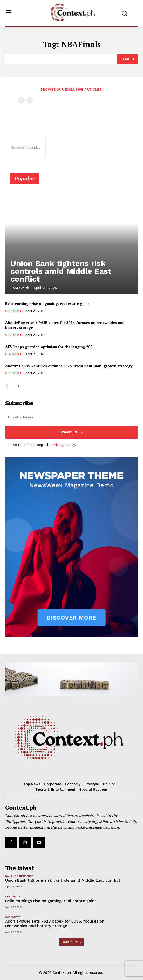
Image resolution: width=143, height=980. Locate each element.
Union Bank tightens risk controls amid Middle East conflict (61, 271)
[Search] (127, 59)
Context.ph (20, 288)
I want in (71, 432)
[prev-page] (21, 100)
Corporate (14, 311)
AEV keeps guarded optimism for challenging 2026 (50, 347)
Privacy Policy (64, 445)
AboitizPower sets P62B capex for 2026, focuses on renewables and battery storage (65, 325)
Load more (71, 942)
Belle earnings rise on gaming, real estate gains (47, 303)
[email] (71, 417)
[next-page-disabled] (30, 100)
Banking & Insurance (19, 876)
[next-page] (17, 386)
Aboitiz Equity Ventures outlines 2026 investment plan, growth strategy (69, 366)
